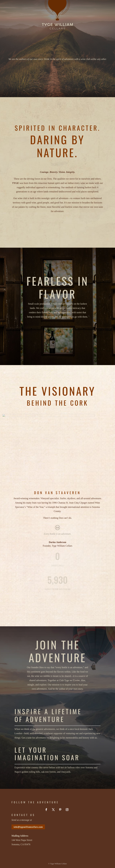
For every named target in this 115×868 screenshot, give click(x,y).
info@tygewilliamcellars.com (28, 827)
